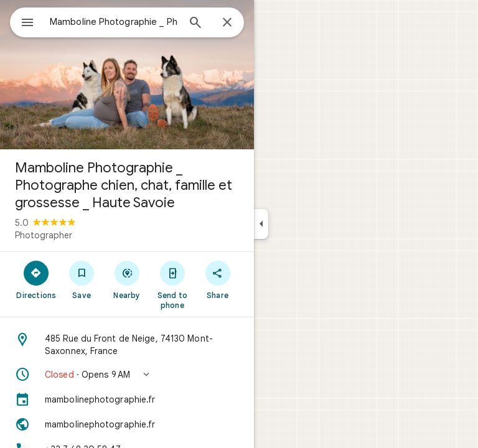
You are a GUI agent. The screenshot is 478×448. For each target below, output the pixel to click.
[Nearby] (127, 279)
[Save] (82, 279)
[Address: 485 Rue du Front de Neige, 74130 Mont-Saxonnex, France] (127, 345)
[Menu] (27, 24)
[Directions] (36, 279)
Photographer (44, 235)
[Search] (195, 24)
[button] (127, 375)
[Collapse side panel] (261, 224)
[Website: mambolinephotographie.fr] (127, 424)
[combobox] (114, 22)
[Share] (218, 279)
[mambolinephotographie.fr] (127, 399)
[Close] (227, 23)
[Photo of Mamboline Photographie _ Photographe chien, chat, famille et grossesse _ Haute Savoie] (127, 75)
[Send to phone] (172, 284)
